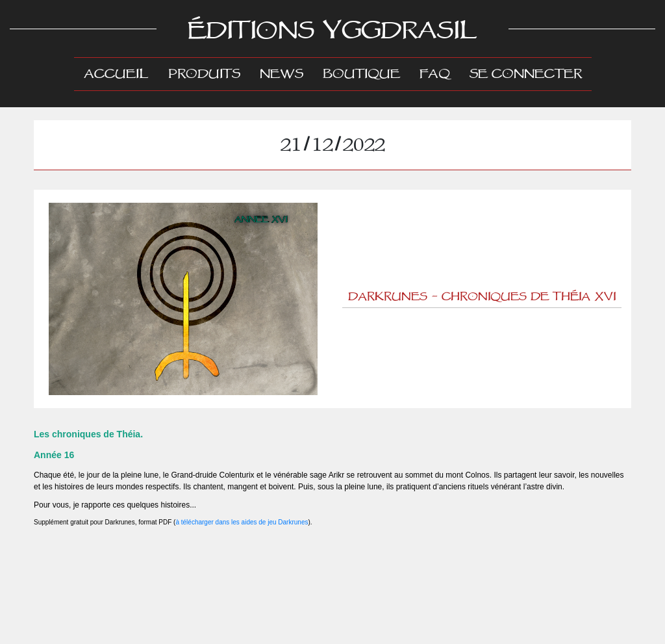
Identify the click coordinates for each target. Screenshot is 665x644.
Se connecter (526, 74)
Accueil (121, 73)
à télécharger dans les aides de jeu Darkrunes (242, 522)
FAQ (435, 74)
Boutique (361, 74)
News (282, 74)
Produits (204, 74)
